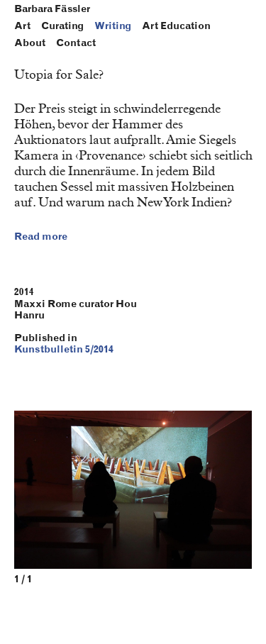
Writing (113, 26)
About (30, 43)
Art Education (176, 26)
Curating (62, 26)
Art (22, 26)
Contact (76, 43)
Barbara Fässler (52, 9)
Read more (41, 237)
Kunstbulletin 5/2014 (64, 350)
